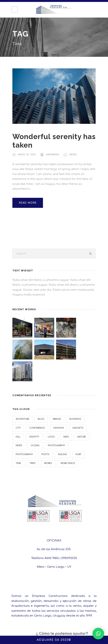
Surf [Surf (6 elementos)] (78, 454)
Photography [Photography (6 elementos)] (24, 454)
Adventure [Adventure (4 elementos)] (22, 419)
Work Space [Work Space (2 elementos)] (68, 463)
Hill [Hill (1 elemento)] (18, 437)
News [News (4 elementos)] (19, 446)
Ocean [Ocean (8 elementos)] (35, 446)
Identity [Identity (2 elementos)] (34, 437)
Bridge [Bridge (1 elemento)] (57, 419)
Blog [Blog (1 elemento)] (41, 419)
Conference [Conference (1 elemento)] (37, 428)
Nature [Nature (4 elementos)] (82, 437)
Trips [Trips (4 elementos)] (33, 463)
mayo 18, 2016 (27, 155)
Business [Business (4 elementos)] (75, 419)
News (73, 155)
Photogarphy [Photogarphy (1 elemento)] (56, 446)
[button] (98, 634)
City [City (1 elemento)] (18, 428)
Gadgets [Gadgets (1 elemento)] (78, 428)
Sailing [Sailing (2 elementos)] (62, 454)
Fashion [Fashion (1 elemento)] (59, 428)
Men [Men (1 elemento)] (66, 437)
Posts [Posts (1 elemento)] (45, 454)
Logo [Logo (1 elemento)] (51, 437)
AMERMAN (53, 155)
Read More (28, 203)
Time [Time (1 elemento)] (18, 463)
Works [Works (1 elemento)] (48, 463)
